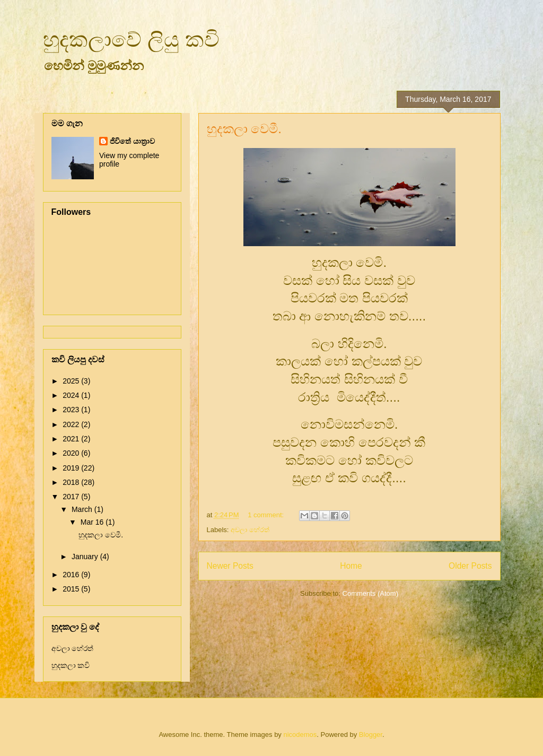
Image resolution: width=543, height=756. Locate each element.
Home (351, 566)
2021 (72, 439)
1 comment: (267, 515)
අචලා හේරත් (250, 530)
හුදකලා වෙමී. (244, 129)
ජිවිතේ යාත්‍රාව (132, 141)
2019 (72, 468)
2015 (72, 589)
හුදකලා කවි (71, 665)
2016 (72, 575)
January (86, 557)
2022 (72, 424)
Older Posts (470, 566)
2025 (72, 381)
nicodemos (300, 735)
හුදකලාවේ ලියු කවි (131, 39)
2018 (72, 482)
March (83, 509)
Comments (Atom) (370, 593)
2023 (72, 410)
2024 (72, 395)
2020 (72, 453)
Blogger (371, 735)
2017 (72, 497)
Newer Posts (230, 566)
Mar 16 (93, 522)
